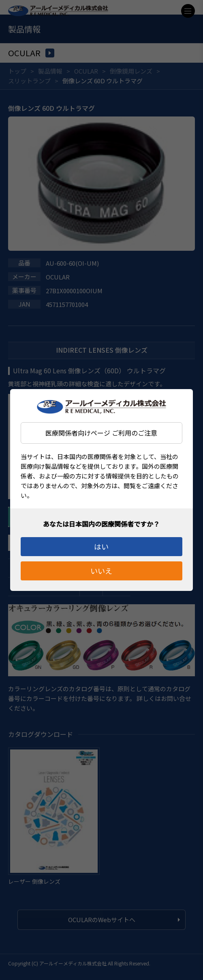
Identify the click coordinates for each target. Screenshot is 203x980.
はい (101, 546)
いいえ (101, 571)
